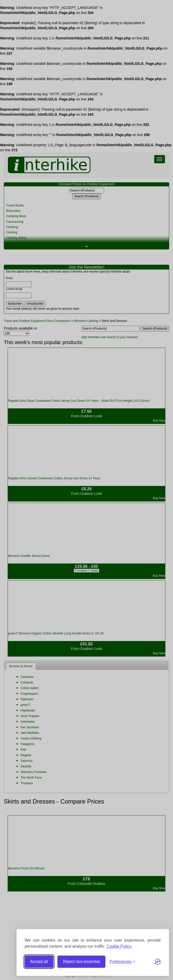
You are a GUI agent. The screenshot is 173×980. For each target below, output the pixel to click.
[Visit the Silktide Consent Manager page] (158, 962)
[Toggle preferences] (122, 962)
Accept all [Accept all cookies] (39, 962)
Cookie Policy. (119, 946)
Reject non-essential (81, 962)
